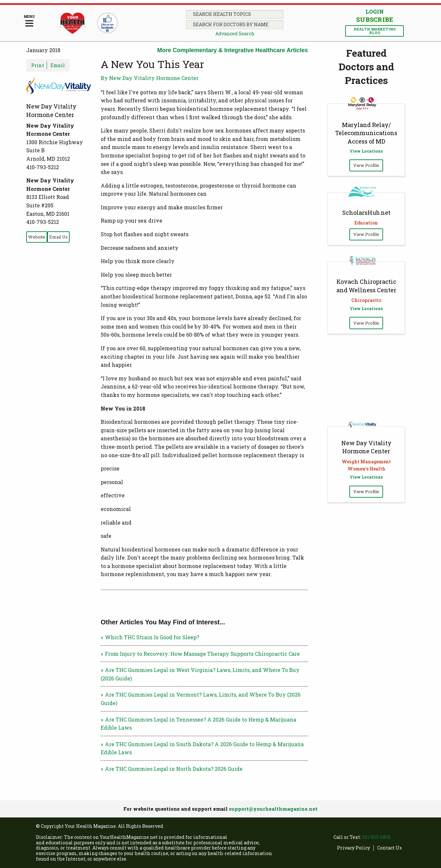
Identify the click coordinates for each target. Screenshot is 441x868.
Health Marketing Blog (375, 31)
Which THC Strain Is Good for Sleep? (152, 637)
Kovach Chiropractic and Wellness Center (366, 286)
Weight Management (366, 462)
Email (58, 65)
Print (38, 65)
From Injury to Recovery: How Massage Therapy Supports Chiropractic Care (202, 654)
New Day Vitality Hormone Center (366, 447)
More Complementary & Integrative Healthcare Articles (233, 50)
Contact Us (390, 848)
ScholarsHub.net (366, 213)
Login (375, 12)
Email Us (58, 237)
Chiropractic (366, 300)
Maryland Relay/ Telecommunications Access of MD (366, 133)
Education (366, 223)
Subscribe (375, 19)
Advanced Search (235, 34)
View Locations (366, 151)
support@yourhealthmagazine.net (273, 809)
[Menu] (29, 21)
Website (37, 237)
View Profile (366, 165)
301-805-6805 (376, 837)
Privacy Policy (354, 848)
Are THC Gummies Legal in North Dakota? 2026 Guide (174, 769)
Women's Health (366, 469)
